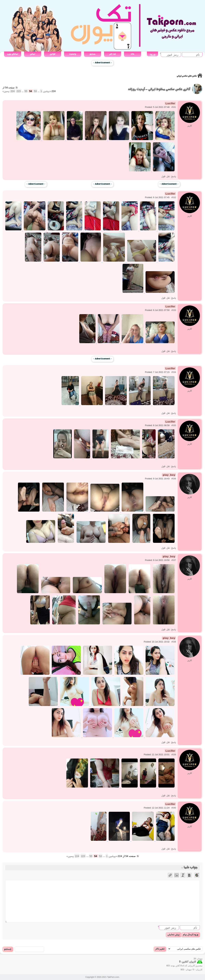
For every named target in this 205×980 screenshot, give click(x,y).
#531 (174, 107)
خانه (132, 54)
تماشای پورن (13, 54)
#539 (174, 755)
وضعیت (73, 54)
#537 (174, 560)
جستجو (93, 54)
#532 (174, 197)
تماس (33, 54)
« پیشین (47, 91)
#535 (174, 425)
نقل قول (166, 177)
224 (13, 91)
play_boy (169, 475)
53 (35, 91)
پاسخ (174, 177)
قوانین (53, 54)
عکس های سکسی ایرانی (187, 76)
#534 (174, 372)
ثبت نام (113, 54)
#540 (174, 808)
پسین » (6, 91)
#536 (174, 479)
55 (26, 91)
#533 (174, 310)
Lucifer (170, 103)
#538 (174, 642)
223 (19, 91)
